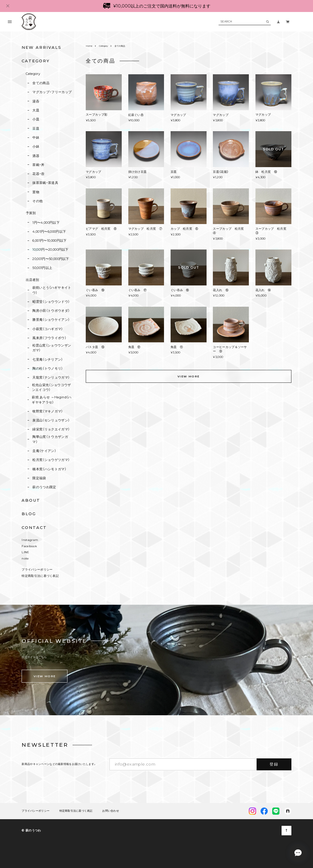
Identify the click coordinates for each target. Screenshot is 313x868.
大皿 (36, 110)
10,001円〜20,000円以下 (51, 249)
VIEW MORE (189, 376)
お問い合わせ (111, 811)
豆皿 (36, 128)
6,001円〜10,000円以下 (49, 241)
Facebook (29, 546)
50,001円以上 (42, 268)
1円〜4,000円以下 (46, 223)
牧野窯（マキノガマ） (48, 411)
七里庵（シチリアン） (48, 359)
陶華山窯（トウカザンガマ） (50, 439)
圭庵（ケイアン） (44, 451)
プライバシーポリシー (37, 570)
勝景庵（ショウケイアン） (51, 320)
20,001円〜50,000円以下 (51, 259)
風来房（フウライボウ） (49, 338)
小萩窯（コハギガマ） (48, 329)
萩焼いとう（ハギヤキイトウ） (52, 290)
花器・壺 (38, 174)
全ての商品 (41, 83)
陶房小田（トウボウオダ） (51, 311)
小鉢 (36, 146)
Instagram (30, 540)
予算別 (31, 213)
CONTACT (34, 527)
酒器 (36, 156)
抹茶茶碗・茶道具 (45, 183)
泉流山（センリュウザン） (51, 420)
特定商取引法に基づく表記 (40, 576)
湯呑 (36, 101)
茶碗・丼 (38, 165)
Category (33, 74)
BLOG (29, 514)
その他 (37, 201)
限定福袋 (39, 478)
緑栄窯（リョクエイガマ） (51, 429)
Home (89, 46)
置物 (36, 192)
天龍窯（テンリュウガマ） (51, 377)
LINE (25, 552)
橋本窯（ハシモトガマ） (49, 469)
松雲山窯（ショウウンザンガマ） (52, 348)
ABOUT (31, 500)
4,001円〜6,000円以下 (49, 232)
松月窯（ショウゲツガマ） (51, 460)
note (25, 558)
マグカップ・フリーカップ (52, 92)
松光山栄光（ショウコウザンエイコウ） (52, 387)
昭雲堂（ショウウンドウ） (51, 302)
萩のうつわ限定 (44, 487)
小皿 (36, 119)
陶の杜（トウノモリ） (48, 368)
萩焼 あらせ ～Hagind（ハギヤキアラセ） (52, 400)
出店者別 (33, 280)
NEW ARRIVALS (42, 47)
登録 (274, 764)
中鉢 (36, 137)
